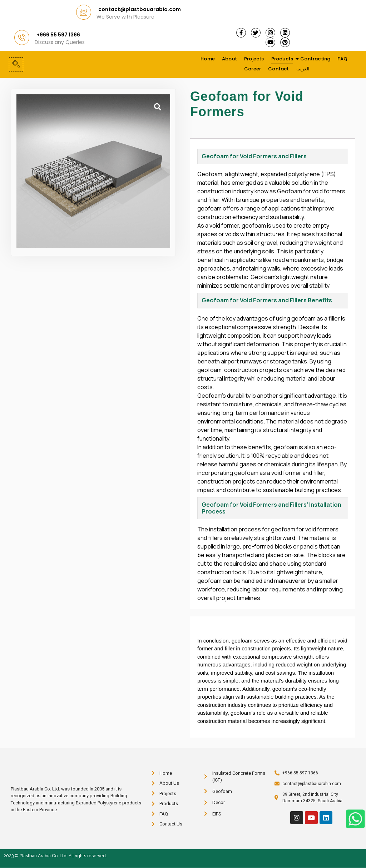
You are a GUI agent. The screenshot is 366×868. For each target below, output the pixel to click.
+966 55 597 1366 (58, 35)
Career (253, 69)
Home (208, 59)
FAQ (342, 59)
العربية (303, 69)
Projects (254, 59)
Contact (278, 69)
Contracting (315, 59)
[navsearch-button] (16, 64)
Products (283, 59)
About (229, 59)
